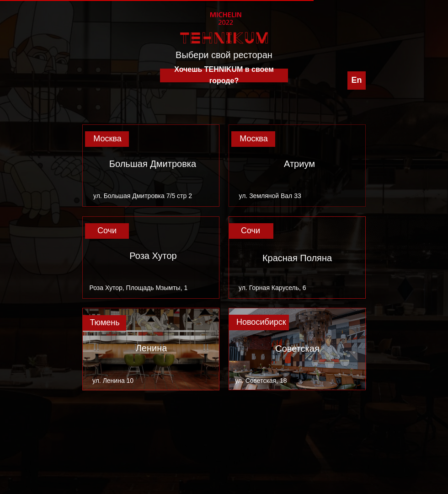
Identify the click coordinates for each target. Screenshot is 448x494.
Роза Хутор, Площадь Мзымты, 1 (139, 288)
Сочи (107, 231)
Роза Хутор (153, 256)
